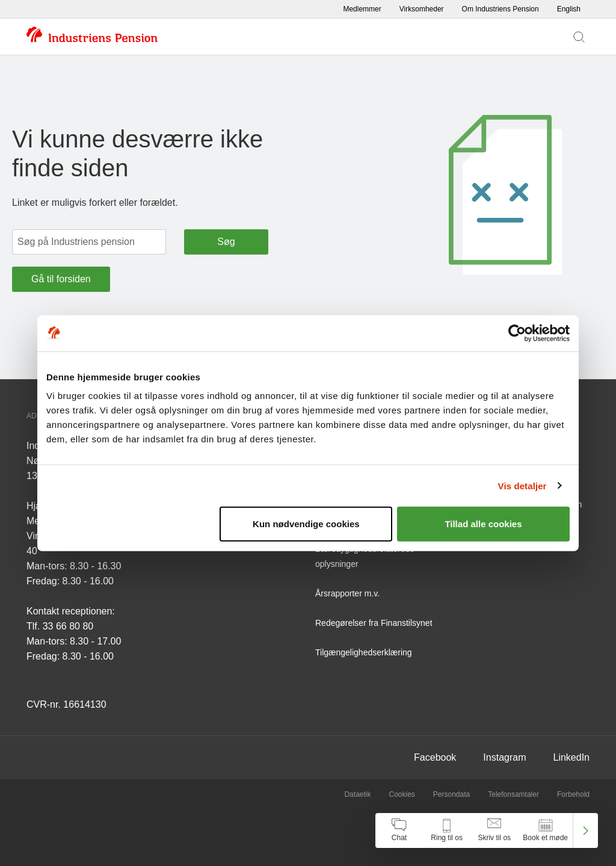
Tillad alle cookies (483, 524)
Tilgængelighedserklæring (364, 652)
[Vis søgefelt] (579, 37)
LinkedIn (572, 757)
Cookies (402, 794)
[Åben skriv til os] (494, 830)
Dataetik (357, 794)
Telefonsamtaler (513, 794)
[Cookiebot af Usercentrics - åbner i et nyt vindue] (517, 333)
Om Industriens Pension (500, 9)
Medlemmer (362, 9)
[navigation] (487, 830)
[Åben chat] (399, 830)
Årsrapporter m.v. (347, 593)
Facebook (435, 757)
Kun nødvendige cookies (306, 524)
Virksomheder (422, 9)
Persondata (451, 794)
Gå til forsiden (61, 279)
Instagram (504, 757)
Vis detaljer (522, 485)
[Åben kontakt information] (447, 830)
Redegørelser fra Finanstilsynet (374, 623)
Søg (226, 242)
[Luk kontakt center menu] (586, 830)
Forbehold (573, 794)
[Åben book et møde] (545, 830)
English (569, 9)
